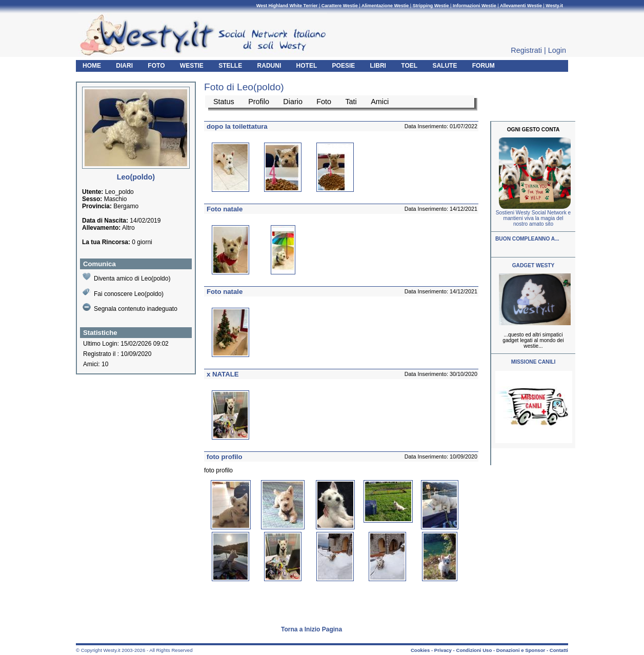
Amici (380, 102)
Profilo (259, 102)
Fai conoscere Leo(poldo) (123, 293)
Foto (324, 102)
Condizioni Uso (474, 650)
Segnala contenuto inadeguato (130, 308)
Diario (293, 102)
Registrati (526, 50)
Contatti (559, 650)
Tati (351, 102)
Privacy (443, 650)
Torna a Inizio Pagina (311, 629)
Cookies (420, 650)
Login (557, 50)
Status (224, 102)
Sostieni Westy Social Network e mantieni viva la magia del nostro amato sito (533, 218)
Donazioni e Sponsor (521, 650)
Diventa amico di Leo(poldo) (126, 277)
